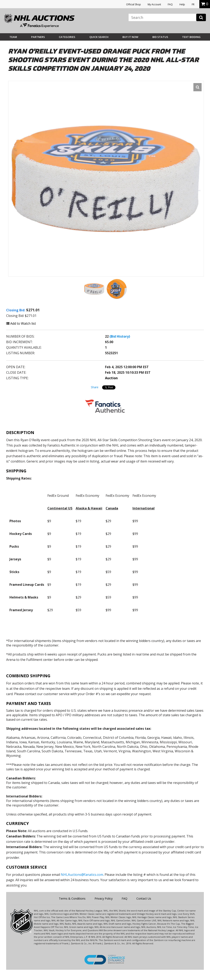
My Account (154, 4)
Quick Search (99, 37)
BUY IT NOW (130, 37)
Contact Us (144, 898)
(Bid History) (120, 336)
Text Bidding (191, 37)
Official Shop (134, 4)
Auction (111, 378)
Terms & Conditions (72, 898)
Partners (38, 37)
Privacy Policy (104, 898)
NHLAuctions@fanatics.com (82, 875)
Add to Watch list (21, 323)
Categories (67, 37)
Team (13, 37)
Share (95, 387)
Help (182, 4)
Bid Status (160, 37)
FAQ (170, 4)
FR (193, 4)
